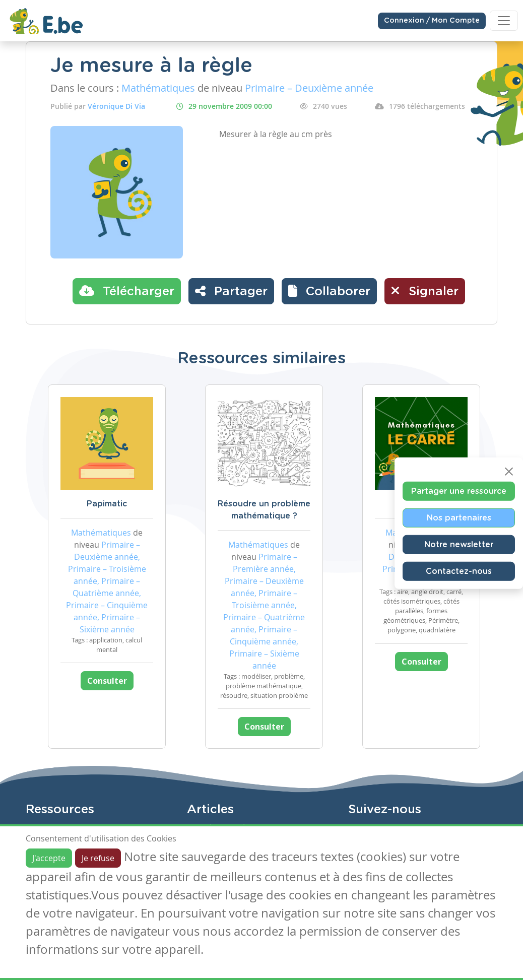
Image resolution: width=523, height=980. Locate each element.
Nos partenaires (459, 517)
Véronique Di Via (116, 106)
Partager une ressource (459, 491)
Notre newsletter (459, 544)
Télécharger (127, 291)
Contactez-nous (459, 571)
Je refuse (98, 858)
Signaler (425, 291)
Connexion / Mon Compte (432, 21)
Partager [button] (231, 291)
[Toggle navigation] (504, 21)
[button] (329, 291)
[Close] (509, 471)
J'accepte (49, 858)
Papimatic (107, 504)
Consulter (107, 681)
